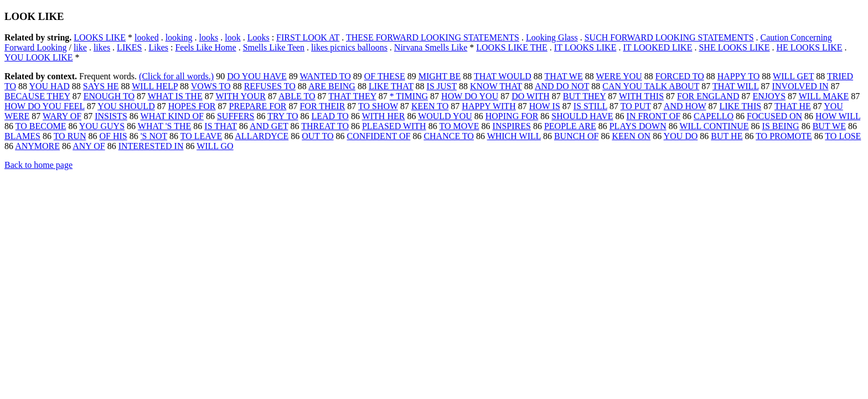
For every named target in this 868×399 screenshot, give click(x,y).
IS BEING (781, 126)
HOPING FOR (512, 116)
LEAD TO (330, 116)
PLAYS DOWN (638, 126)
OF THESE (385, 76)
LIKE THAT (391, 86)
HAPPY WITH (489, 106)
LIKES (129, 47)
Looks (259, 37)
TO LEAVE (201, 136)
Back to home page (38, 165)
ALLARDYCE (262, 136)
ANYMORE (37, 146)
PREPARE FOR (258, 106)
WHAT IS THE (175, 96)
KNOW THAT (496, 86)
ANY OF (89, 146)
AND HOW (685, 106)
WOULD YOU (445, 116)
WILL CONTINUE (714, 126)
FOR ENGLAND (708, 96)
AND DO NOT (562, 86)
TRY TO (283, 116)
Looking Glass (552, 37)
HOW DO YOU (470, 96)
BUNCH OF (576, 136)
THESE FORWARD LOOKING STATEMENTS (433, 37)
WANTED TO (325, 76)
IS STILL (590, 106)
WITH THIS (641, 96)
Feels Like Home (205, 47)
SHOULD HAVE (582, 116)
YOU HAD (49, 86)
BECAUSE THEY (37, 96)
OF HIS (113, 136)
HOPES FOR (192, 106)
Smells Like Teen (274, 47)
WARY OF (62, 116)
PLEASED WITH (394, 126)
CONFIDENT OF (379, 136)
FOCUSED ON (774, 116)
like (80, 47)
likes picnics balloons (349, 47)
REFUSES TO (270, 86)
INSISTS (111, 116)
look (232, 37)
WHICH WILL (514, 136)
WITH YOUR (241, 96)
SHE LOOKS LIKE (734, 47)
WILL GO (215, 146)
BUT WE (829, 126)
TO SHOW (378, 106)
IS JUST (442, 86)
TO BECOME (41, 126)
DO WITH (531, 96)
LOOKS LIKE (100, 37)
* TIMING (409, 96)
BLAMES (22, 136)
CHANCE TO (449, 136)
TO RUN (70, 136)
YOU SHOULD (126, 106)
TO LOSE (843, 136)
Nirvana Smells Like (431, 47)
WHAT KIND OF (172, 116)
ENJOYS (769, 96)
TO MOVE (459, 126)
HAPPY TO (739, 76)
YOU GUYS (102, 126)
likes (102, 47)
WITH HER (384, 116)
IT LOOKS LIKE (585, 47)
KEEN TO (430, 106)
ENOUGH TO (109, 96)
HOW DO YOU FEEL (45, 106)
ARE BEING (332, 86)
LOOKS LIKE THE (512, 47)
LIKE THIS (740, 106)
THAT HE (793, 106)
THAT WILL (736, 86)
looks (209, 37)
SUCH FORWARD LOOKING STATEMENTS (669, 37)
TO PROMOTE (784, 136)
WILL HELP (155, 86)
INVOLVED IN (800, 86)
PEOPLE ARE (570, 126)
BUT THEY (584, 96)
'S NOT (154, 136)
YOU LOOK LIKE (39, 57)
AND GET (269, 126)
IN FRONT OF (654, 116)
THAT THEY (352, 96)
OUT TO (317, 136)
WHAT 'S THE (165, 126)
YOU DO (681, 136)
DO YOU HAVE (257, 76)
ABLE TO (297, 96)
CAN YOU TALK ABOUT (651, 86)
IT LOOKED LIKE (657, 47)
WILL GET (793, 76)
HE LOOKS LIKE (809, 47)
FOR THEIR (322, 106)
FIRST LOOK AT (308, 37)
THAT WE (564, 76)
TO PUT (636, 106)
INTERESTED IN (151, 146)
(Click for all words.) (176, 76)
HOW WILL (838, 116)
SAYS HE (101, 86)
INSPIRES (512, 126)
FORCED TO (680, 76)
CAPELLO (714, 116)
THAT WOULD (503, 76)
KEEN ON (631, 136)
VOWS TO (211, 86)
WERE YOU (619, 76)
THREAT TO (325, 126)
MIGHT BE (440, 76)
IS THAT (221, 126)
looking (179, 37)
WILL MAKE (824, 96)
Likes (158, 47)
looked (147, 37)
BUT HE (727, 136)
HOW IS (545, 106)
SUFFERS (236, 116)
